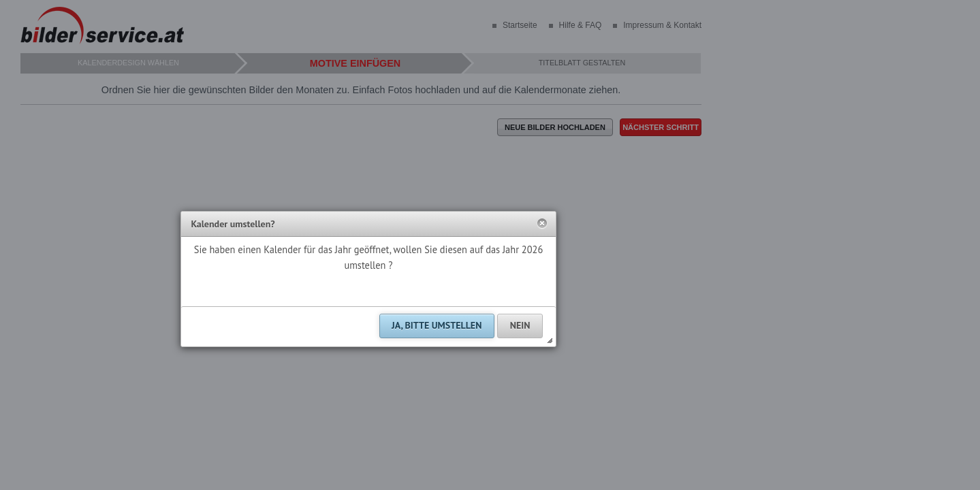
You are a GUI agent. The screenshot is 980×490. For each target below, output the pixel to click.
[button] (542, 224)
